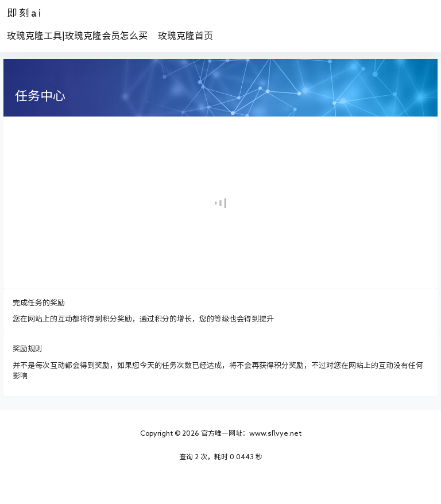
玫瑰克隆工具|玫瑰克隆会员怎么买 (77, 36)
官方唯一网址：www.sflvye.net (250, 433)
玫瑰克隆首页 (185, 36)
